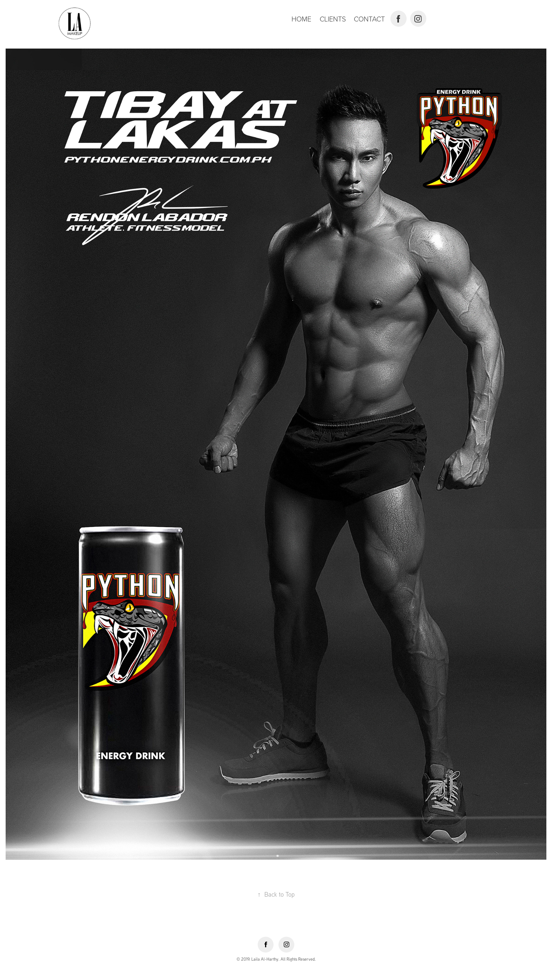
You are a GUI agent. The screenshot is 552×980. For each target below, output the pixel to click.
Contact (369, 19)
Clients (333, 19)
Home (301, 19)
